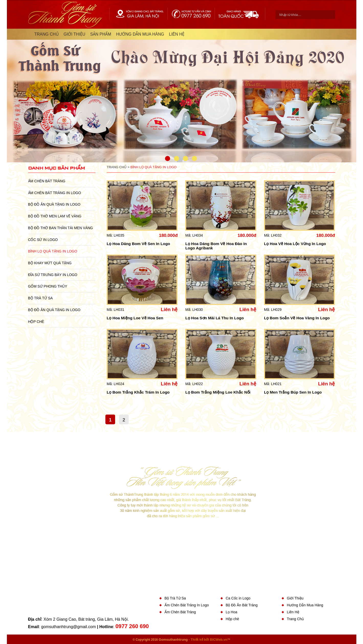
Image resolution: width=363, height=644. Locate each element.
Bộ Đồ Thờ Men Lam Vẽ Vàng (55, 216)
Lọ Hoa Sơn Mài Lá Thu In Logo (214, 318)
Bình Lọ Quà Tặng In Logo (53, 251)
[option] (182, 97)
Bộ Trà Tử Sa (41, 298)
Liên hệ (169, 310)
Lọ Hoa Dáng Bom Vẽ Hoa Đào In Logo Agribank (216, 246)
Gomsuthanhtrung (173, 640)
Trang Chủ (295, 619)
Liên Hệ (293, 612)
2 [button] (177, 159)
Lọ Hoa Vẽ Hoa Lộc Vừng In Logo (295, 244)
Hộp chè (36, 322)
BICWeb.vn (218, 640)
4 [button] (194, 159)
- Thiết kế (196, 640)
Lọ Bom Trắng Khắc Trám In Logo (138, 392)
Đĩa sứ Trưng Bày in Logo (53, 275)
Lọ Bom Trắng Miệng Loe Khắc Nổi (218, 392)
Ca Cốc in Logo (238, 598)
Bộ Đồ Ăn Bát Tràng (242, 605)
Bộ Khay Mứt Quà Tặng (50, 263)
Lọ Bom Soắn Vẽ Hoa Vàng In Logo (297, 318)
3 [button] (185, 159)
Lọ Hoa (231, 612)
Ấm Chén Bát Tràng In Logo (55, 193)
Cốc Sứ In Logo (43, 240)
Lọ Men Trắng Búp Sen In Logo (293, 392)
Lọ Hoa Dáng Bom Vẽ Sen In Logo (138, 244)
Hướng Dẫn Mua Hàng (305, 605)
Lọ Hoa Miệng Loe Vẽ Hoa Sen (135, 318)
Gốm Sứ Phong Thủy (48, 286)
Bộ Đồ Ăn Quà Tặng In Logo (54, 204)
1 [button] (168, 159)
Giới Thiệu (295, 598)
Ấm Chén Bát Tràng (47, 181)
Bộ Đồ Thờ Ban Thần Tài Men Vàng (61, 228)
